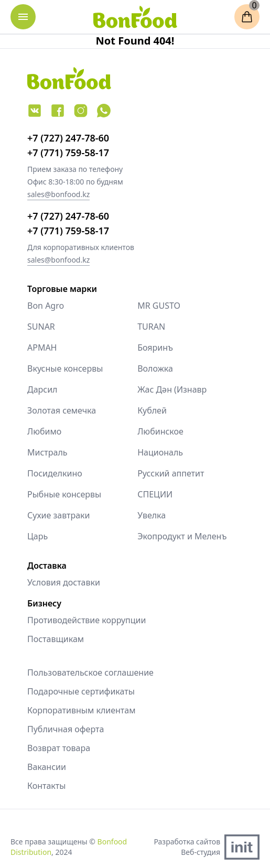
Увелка (152, 515)
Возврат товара (59, 748)
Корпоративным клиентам (81, 710)
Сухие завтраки (59, 515)
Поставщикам (56, 639)
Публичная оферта (66, 729)
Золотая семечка (62, 410)
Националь (160, 452)
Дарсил (42, 389)
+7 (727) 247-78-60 (68, 138)
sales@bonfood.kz (58, 194)
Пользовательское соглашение (90, 672)
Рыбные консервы (64, 494)
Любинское (160, 431)
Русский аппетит (171, 473)
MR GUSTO (159, 306)
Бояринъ (155, 348)
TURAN (151, 327)
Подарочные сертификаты (81, 691)
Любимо (44, 431)
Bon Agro (46, 306)
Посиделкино (55, 473)
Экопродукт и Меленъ (182, 536)
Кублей (152, 410)
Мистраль (47, 452)
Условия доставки (64, 582)
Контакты (46, 786)
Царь (37, 536)
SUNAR (41, 327)
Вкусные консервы (65, 368)
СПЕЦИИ (155, 494)
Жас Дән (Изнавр (172, 389)
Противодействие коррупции (87, 620)
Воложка (155, 368)
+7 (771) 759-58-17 (68, 153)
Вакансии (47, 767)
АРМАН (42, 348)
